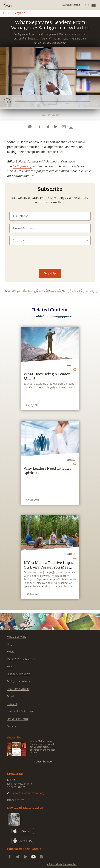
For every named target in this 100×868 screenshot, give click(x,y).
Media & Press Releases (21, 659)
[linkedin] (56, 127)
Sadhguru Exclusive (18, 674)
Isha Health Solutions (20, 711)
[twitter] (48, 127)
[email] (64, 127)
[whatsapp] (30, 127)
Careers (11, 726)
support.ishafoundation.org (27, 793)
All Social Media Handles (62, 865)
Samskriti (13, 696)
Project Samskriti (17, 719)
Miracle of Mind (16, 637)
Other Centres (16, 800)
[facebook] (40, 127)
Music (10, 652)
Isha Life (12, 704)
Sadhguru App (22, 166)
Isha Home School (18, 689)
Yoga (10, 666)
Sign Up (50, 273)
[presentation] (50, 255)
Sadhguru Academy (18, 681)
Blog (9, 644)
